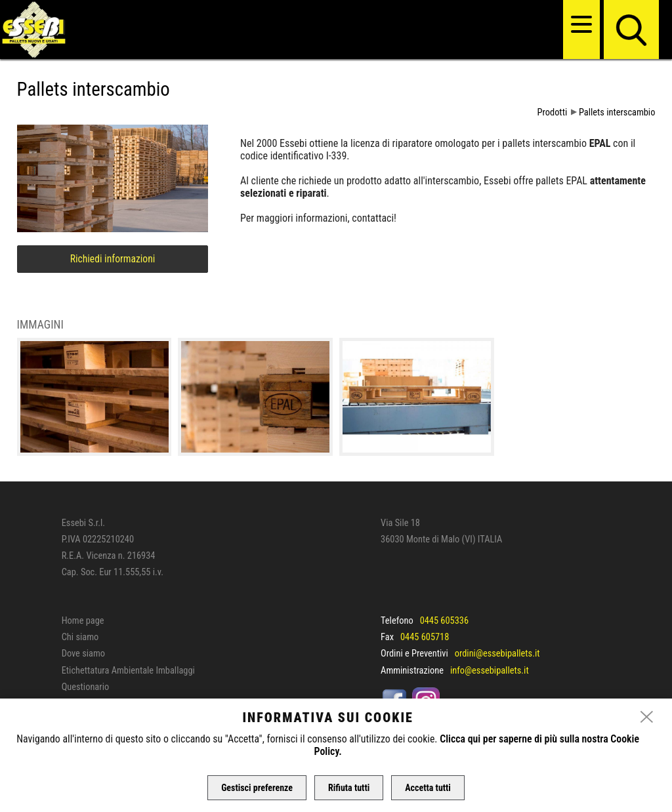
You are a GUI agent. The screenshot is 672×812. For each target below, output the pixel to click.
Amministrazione (412, 671)
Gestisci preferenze (257, 788)
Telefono (397, 621)
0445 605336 (444, 621)
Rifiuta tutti (349, 788)
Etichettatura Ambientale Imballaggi (128, 671)
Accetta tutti (428, 788)
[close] (647, 718)
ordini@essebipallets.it (497, 654)
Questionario (85, 687)
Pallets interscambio (617, 112)
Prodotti (553, 112)
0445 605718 (425, 637)
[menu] (581, 24)
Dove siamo (83, 654)
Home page (83, 621)
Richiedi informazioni (113, 259)
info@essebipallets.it (490, 671)
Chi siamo (80, 637)
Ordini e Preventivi (414, 654)
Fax (387, 637)
